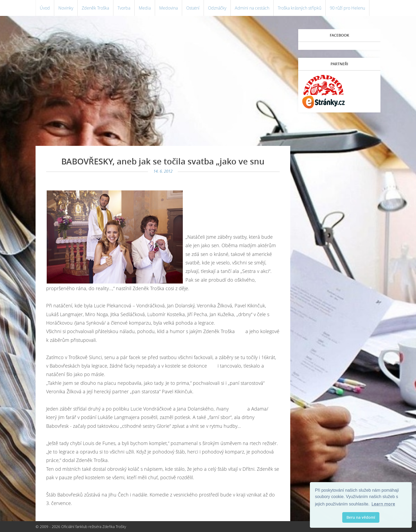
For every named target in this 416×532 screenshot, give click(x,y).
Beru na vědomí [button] (361, 517)
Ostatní (193, 8)
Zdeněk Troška (95, 8)
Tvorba (124, 8)
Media (145, 8)
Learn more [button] (383, 504)
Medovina (168, 8)
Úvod (45, 8)
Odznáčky (217, 8)
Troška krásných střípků (300, 8)
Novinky (66, 8)
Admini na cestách (252, 8)
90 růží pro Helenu (347, 8)
